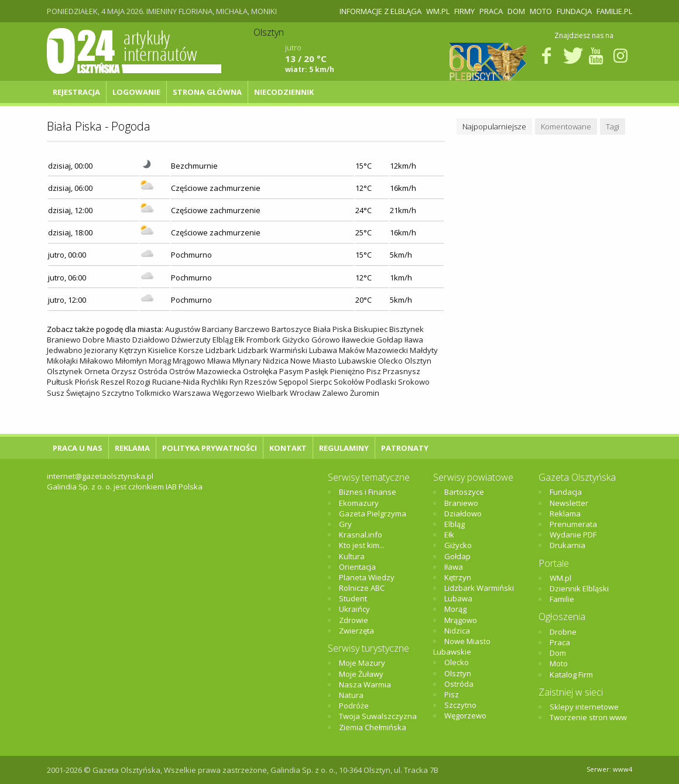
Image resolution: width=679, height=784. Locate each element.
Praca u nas (78, 448)
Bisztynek (407, 329)
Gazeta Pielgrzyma (373, 513)
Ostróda (153, 371)
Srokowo (414, 382)
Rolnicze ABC (362, 588)
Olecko (390, 361)
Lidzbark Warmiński (272, 350)
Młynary (247, 361)
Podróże (354, 706)
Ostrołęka (260, 371)
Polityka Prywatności (210, 448)
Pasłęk (317, 371)
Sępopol (293, 382)
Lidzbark (221, 350)
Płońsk (87, 382)
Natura (351, 695)
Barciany (217, 329)
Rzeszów (261, 382)
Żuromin (365, 393)
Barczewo (252, 329)
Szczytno (118, 393)
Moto (541, 11)
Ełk (240, 340)
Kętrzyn (133, 350)
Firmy (464, 11)
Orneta (97, 371)
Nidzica (276, 361)
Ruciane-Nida (176, 382)
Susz (56, 393)
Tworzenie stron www (588, 717)
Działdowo (151, 340)
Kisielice (162, 350)
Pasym (291, 371)
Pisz (374, 371)
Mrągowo (189, 361)
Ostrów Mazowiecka (205, 371)
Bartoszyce (292, 329)
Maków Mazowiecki (373, 350)
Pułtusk (60, 382)
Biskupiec (371, 329)
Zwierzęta (356, 631)
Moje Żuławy (361, 674)
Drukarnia (567, 545)
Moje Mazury (362, 663)
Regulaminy (344, 448)
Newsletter (569, 503)
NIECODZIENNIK (284, 92)
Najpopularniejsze (494, 126)
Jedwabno (65, 350)
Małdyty (424, 350)
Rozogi (138, 382)
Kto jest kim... (362, 545)
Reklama (132, 448)
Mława (219, 361)
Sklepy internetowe (584, 707)
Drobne (563, 632)
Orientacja (357, 567)
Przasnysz (402, 371)
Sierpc (321, 382)
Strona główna (207, 92)
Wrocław (305, 393)
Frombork (263, 340)
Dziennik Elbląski (579, 588)
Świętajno (83, 393)
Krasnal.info (361, 535)
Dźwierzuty (191, 340)
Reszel (113, 382)
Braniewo (64, 340)
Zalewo (335, 393)
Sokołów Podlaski (365, 382)
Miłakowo (97, 361)
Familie (562, 599)
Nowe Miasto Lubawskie (333, 361)
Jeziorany (101, 350)
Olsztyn (418, 361)
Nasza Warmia (365, 684)
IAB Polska (184, 487)
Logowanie (136, 92)
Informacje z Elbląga (380, 11)
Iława (414, 340)
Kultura (352, 556)
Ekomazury (359, 503)
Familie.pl (614, 11)
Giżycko (296, 340)
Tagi (613, 126)
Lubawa (323, 350)
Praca (491, 11)
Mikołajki (62, 361)
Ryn (236, 382)
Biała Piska (332, 329)
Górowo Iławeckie (343, 340)
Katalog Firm (571, 675)
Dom (516, 11)
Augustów (183, 329)
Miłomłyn (131, 361)
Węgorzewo (234, 393)
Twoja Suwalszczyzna (378, 716)
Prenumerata (573, 524)
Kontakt (288, 448)
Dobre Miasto (107, 340)
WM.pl (438, 11)
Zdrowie (354, 620)
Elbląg (223, 340)
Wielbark (272, 393)
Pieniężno (347, 371)
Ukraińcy (354, 609)
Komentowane (566, 126)
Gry (345, 524)
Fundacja (574, 11)
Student (353, 598)
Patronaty (405, 448)
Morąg (160, 361)
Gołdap (390, 340)
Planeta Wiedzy (367, 577)
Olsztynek (65, 371)
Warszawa (192, 393)
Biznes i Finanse (368, 492)
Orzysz (124, 371)
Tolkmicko (153, 393)
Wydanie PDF (573, 535)
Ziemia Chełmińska (373, 727)
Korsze (191, 350)
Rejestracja (76, 92)
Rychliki (215, 382)
